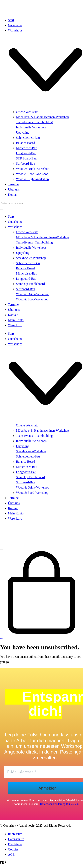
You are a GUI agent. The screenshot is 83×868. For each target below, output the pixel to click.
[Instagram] (5, 863)
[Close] (2, 209)
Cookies (13, 849)
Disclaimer (15, 844)
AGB (11, 855)
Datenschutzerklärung (53, 804)
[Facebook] (2, 863)
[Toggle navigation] (2, 549)
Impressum (15, 834)
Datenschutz (73, 804)
